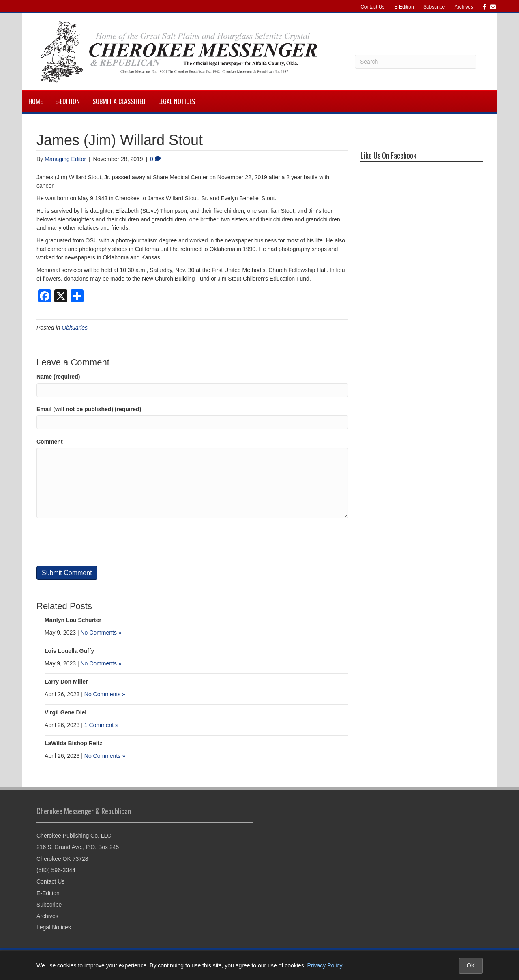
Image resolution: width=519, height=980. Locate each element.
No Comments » (101, 633)
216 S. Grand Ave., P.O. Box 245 (78, 847)
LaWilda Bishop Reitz (73, 743)
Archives (464, 7)
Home (35, 101)
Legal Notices (177, 101)
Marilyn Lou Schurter (73, 620)
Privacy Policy (325, 965)
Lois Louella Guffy (69, 651)
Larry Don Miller (66, 682)
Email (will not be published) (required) (89, 409)
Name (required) (58, 377)
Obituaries (75, 328)
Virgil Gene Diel (65, 712)
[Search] (416, 62)
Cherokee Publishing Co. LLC (74, 836)
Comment (50, 442)
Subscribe (434, 7)
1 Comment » (101, 725)
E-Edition (404, 7)
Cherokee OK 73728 (62, 859)
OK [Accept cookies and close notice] (471, 965)
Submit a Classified (119, 101)
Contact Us (372, 7)
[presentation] (98, 542)
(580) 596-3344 (56, 870)
